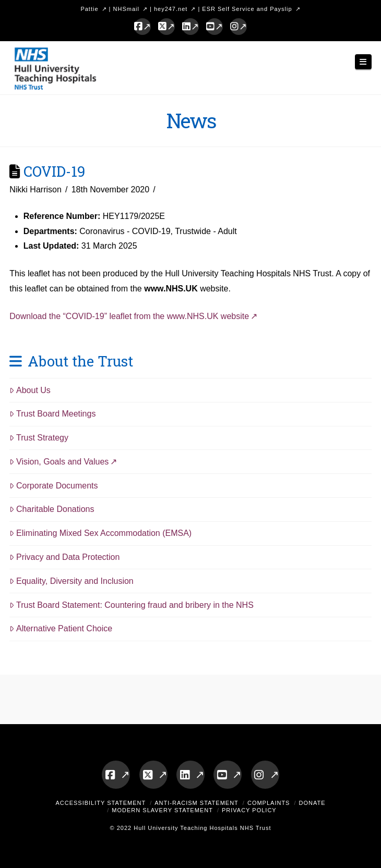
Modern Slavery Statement (162, 810)
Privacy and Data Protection (64, 557)
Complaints (269, 803)
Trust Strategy (39, 438)
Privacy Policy (249, 810)
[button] (363, 62)
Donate (312, 803)
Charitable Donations (52, 509)
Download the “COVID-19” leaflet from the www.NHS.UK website (129, 316)
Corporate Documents (53, 486)
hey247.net (171, 9)
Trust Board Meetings (52, 414)
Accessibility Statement (100, 803)
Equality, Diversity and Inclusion (72, 581)
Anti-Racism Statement (197, 803)
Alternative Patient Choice (61, 628)
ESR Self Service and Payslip (247, 9)
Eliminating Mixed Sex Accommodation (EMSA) (100, 533)
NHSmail (126, 9)
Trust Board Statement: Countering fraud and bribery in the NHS (132, 605)
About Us (30, 390)
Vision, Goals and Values (59, 462)
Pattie (89, 9)
